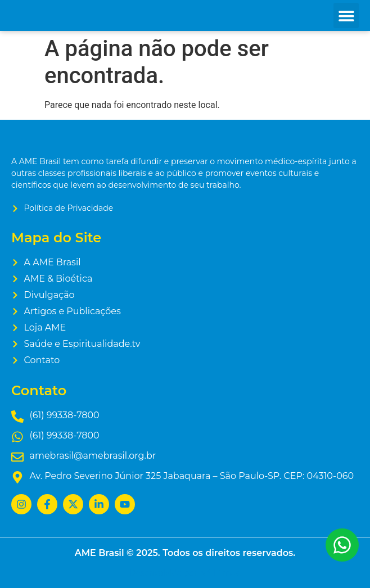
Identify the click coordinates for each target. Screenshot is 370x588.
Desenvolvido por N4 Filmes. (185, 573)
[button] (346, 15)
